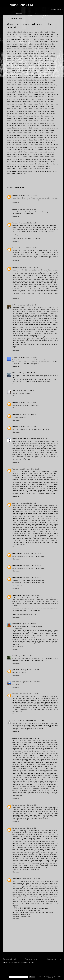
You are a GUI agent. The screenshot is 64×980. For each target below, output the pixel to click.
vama (59, 976)
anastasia (16, 267)
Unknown (15, 195)
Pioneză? (16, 624)
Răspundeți (16, 203)
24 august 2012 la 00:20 (25, 391)
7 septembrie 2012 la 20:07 (29, 694)
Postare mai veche (54, 959)
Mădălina (16, 373)
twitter (53, 976)
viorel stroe (17, 721)
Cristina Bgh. (18, 554)
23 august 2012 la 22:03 (28, 195)
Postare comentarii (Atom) (24, 962)
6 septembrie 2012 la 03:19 (30, 682)
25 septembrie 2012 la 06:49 (28, 738)
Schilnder (16, 682)
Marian (15, 805)
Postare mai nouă (9, 959)
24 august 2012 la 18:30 (32, 566)
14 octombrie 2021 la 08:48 (30, 879)
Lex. (14, 391)
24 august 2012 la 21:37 (32, 595)
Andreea (15, 503)
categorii (33, 16)
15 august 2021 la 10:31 (27, 828)
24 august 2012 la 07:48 (28, 427)
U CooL (15, 357)
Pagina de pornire (32, 959)
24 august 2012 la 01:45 (28, 415)
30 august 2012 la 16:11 (30, 670)
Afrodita (16, 879)
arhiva (19, 13)
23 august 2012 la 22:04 (28, 223)
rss (40, 976)
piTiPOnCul (16, 670)
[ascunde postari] (57, 9)
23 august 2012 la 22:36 (29, 267)
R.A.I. (15, 305)
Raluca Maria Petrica (20, 439)
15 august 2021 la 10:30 (27, 805)
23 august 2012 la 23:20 (28, 373)
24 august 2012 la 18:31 (32, 578)
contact (50, 978)
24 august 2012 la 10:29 (32, 469)
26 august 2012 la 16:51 (25, 656)
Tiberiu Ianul (18, 469)
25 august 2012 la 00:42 (28, 624)
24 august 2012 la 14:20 (32, 554)
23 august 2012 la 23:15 (28, 357)
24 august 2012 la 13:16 (28, 503)
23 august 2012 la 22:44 (27, 305)
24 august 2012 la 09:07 (38, 439)
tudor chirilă (21, 5)
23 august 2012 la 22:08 (28, 248)
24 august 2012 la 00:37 (28, 403)
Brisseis (16, 415)
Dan (14, 656)
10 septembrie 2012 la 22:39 (33, 721)
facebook (46, 976)
